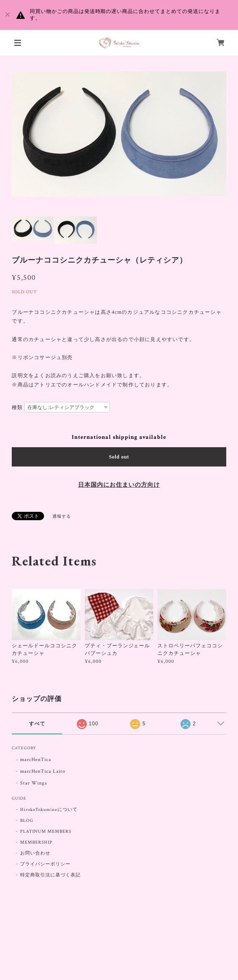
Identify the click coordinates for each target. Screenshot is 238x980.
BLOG (27, 821)
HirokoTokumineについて (49, 810)
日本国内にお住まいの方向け (119, 485)
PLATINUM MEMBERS (46, 831)
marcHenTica (36, 760)
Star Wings (34, 783)
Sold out (119, 457)
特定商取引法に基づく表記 (50, 875)
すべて (37, 724)
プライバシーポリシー (45, 864)
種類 (17, 407)
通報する (62, 517)
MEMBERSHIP (36, 842)
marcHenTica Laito (43, 771)
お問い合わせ (35, 853)
